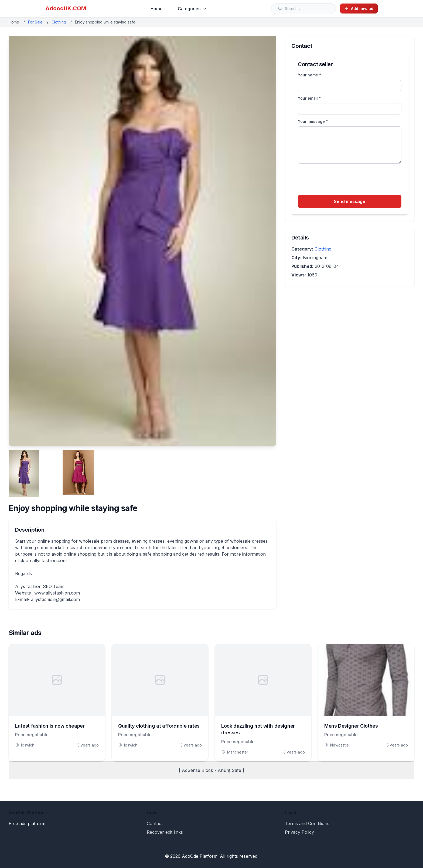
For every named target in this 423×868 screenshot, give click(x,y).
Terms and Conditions (307, 823)
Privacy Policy (299, 832)
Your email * (309, 98)
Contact (155, 823)
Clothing (59, 22)
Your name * (310, 75)
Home (157, 9)
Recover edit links (165, 832)
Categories (192, 9)
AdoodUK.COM (66, 8)
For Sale (35, 22)
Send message (350, 201)
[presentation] (339, 180)
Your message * (313, 121)
